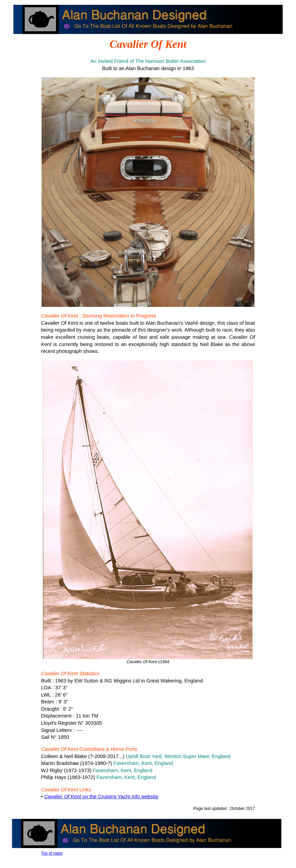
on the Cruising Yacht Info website (101, 797)
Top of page (52, 853)
